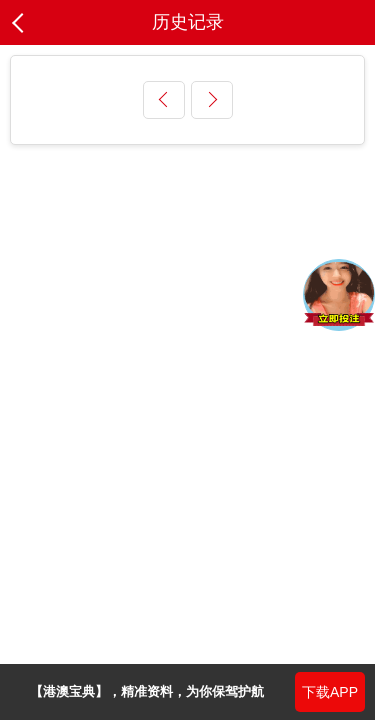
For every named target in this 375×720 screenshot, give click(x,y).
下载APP (330, 692)
